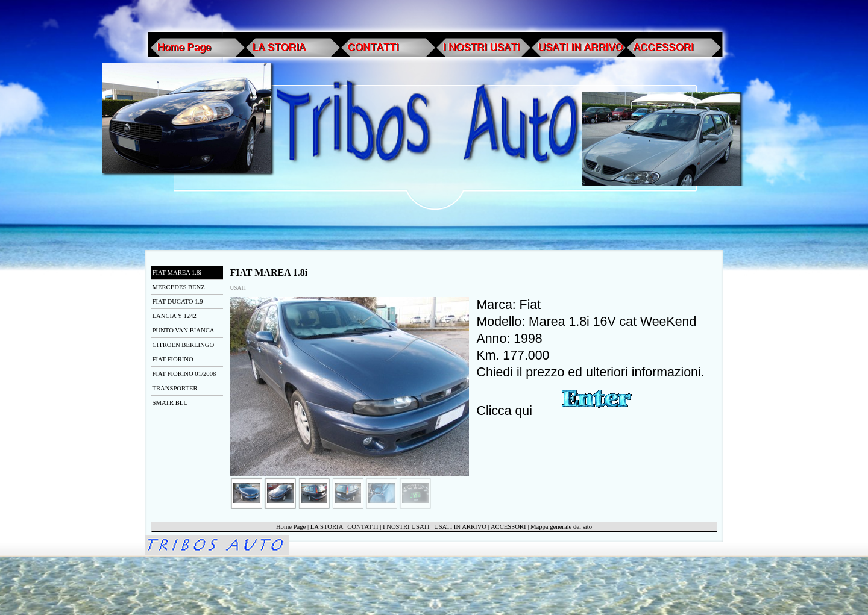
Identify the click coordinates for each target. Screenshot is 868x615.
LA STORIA (327, 527)
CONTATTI (363, 527)
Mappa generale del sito (561, 527)
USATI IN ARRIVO (460, 527)
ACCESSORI (508, 527)
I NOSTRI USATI (406, 527)
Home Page (291, 527)
